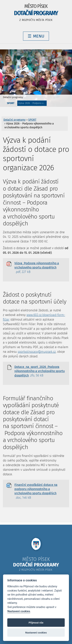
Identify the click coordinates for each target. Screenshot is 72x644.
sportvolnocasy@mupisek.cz (37, 352)
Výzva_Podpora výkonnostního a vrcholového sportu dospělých (37, 268)
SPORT (11, 103)
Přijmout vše (36, 623)
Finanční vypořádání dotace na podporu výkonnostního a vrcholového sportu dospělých (36, 491)
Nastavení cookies (19, 611)
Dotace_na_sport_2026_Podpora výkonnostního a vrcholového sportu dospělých (40, 371)
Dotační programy (13, 97)
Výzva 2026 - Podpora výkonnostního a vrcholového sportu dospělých (32, 103)
